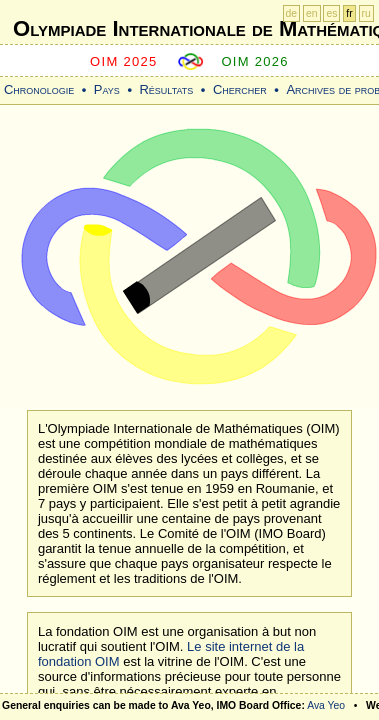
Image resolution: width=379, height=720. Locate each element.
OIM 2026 (255, 61)
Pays (107, 89)
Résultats (166, 89)
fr (349, 13)
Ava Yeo (326, 705)
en (312, 13)
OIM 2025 (124, 61)
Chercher (240, 89)
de (292, 13)
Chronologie (39, 89)
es (331, 13)
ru (366, 13)
